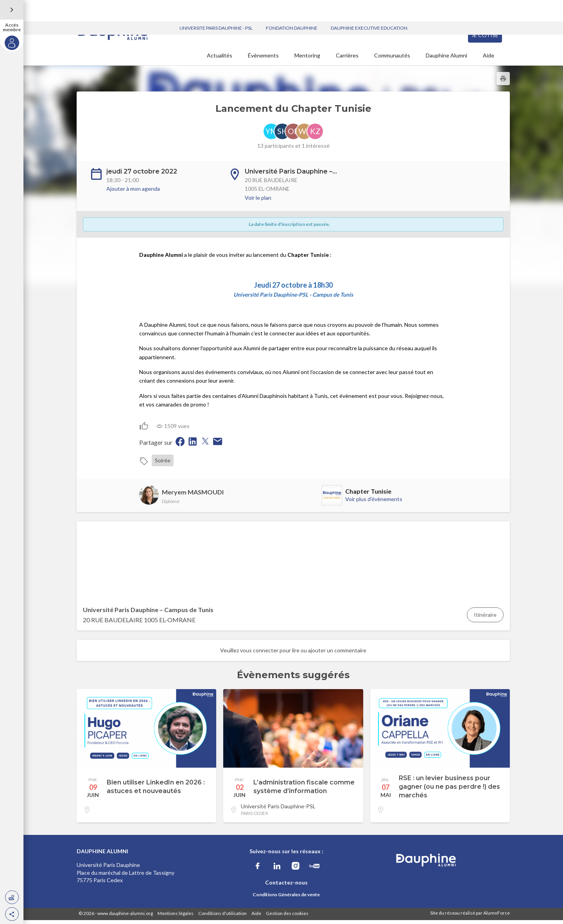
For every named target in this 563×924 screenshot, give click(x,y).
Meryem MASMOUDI (193, 496)
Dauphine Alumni (446, 59)
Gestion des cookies (287, 917)
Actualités (220, 59)
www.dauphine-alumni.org (125, 917)
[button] (12, 914)
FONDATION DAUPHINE (292, 6)
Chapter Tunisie (368, 495)
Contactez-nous (286, 886)
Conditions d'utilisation (222, 917)
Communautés (392, 59)
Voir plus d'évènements (374, 503)
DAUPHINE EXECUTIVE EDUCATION (369, 6)
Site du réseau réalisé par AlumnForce (470, 917)
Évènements (263, 59)
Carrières (347, 59)
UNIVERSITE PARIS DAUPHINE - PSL (216, 6)
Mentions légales (176, 917)
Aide (489, 59)
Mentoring (307, 59)
